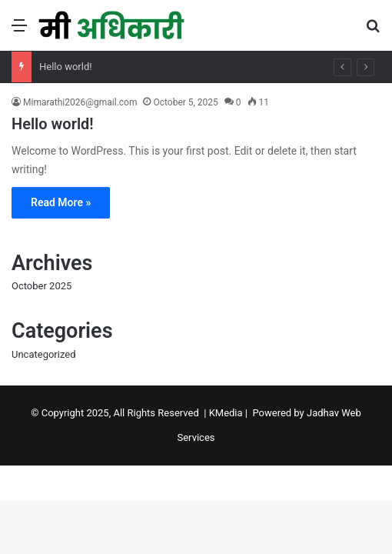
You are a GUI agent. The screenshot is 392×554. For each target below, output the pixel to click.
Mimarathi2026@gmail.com (80, 102)
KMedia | (231, 413)
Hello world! (66, 67)
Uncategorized (43, 354)
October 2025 (42, 286)
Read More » (61, 202)
